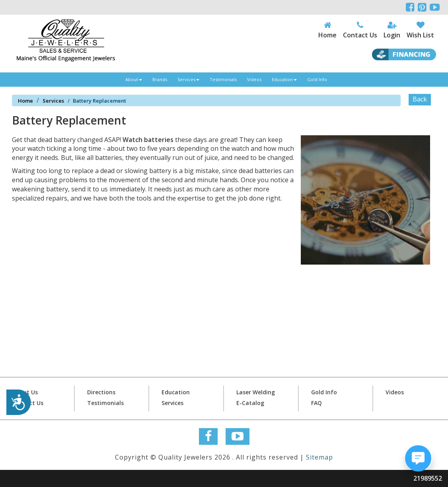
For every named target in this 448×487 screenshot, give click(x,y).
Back (420, 99)
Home (25, 101)
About (134, 79)
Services (188, 79)
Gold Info (317, 79)
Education (284, 79)
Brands (160, 79)
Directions (101, 392)
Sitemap (319, 457)
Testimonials (223, 79)
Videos (254, 79)
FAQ (317, 403)
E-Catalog (250, 403)
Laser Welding (256, 392)
